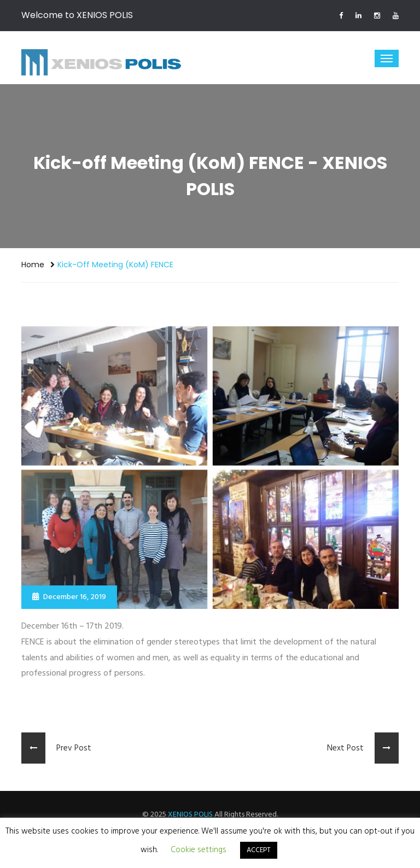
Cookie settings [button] (199, 850)
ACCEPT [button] (259, 850)
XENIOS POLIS (190, 815)
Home (33, 265)
